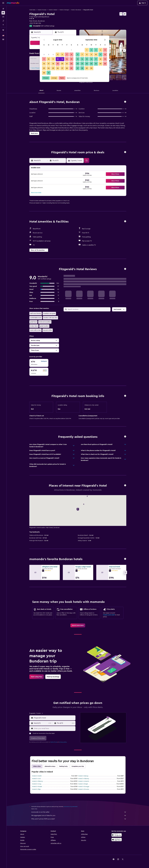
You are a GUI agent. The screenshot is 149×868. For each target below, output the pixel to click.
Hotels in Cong (37, 784)
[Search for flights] (3, 9)
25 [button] (53, 68)
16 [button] (44, 64)
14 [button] (67, 59)
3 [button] (49, 55)
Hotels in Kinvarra (84, 789)
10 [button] (49, 59)
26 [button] (58, 68)
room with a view (35, 330)
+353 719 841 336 (35, 23)
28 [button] (67, 68)
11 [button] (53, 59)
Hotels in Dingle (83, 784)
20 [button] (62, 64)
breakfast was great (49, 314)
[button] (3, 3)
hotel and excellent (45, 322)
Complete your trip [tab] (78, 766)
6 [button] (62, 55)
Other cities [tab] (37, 766)
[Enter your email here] (54, 728)
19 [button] (58, 64)
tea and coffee (48, 330)
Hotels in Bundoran (76, 10)
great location (44, 326)
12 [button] (58, 59)
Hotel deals (32, 10)
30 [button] (44, 73)
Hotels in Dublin (37, 776)
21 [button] (67, 64)
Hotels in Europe (42, 10)
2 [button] (44, 55)
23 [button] (44, 68)
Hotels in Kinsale (37, 787)
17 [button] (49, 64)
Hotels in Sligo (36, 789)
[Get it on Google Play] (117, 835)
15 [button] (71, 59)
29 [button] (71, 68)
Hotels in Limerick (84, 781)
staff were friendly (36, 314)
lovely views (34, 326)
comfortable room (36, 318)
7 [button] (67, 55)
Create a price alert (109, 615)
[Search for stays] (3, 13)
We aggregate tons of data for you (79, 815)
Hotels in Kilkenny (37, 781)
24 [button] (49, 68)
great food (33, 322)
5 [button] (58, 55)
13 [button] (62, 59)
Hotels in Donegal (64, 10)
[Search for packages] (3, 21)
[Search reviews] (89, 309)
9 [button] (44, 59)
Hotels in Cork (36, 779)
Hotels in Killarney (84, 779)
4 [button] (53, 55)
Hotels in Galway (83, 776)
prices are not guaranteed (71, 807)
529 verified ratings (48, 26)
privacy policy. (63, 742)
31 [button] (49, 73)
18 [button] (53, 64)
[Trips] (3, 30)
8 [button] (71, 55)
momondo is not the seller (79, 812)
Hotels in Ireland (53, 10)
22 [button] (71, 64)
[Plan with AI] (3, 25)
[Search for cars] (3, 17)
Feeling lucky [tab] (63, 766)
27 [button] (62, 68)
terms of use (54, 742)
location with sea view (50, 318)
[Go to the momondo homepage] (13, 3)
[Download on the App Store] (117, 840)
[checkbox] (39, 363)
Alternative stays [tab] (50, 766)
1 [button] (71, 50)
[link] (78, 625)
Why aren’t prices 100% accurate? (79, 819)
